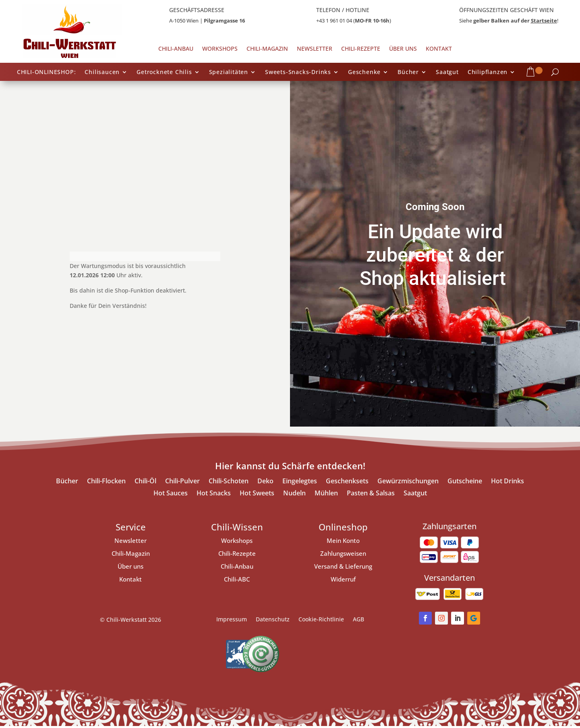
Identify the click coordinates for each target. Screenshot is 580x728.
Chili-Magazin (267, 49)
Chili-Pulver (182, 482)
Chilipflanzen (488, 72)
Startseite (544, 21)
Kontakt (439, 49)
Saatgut (447, 72)
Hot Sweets (257, 494)
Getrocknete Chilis (164, 72)
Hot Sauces (171, 494)
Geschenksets (347, 482)
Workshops (220, 49)
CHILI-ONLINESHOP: (47, 72)
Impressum (232, 620)
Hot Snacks (214, 494)
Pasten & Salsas (371, 494)
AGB (358, 620)
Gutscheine (465, 482)
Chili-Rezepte (361, 49)
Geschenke (364, 72)
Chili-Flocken (106, 482)
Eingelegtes (300, 482)
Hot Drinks (507, 482)
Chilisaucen (102, 72)
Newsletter (315, 49)
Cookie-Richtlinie (321, 620)
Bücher (408, 72)
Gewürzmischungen (408, 482)
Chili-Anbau (176, 49)
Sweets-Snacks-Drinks (298, 72)
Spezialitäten (229, 72)
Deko (265, 482)
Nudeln (294, 494)
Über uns (403, 49)
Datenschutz (273, 620)
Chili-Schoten (229, 482)
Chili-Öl (145, 482)
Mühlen (326, 494)
